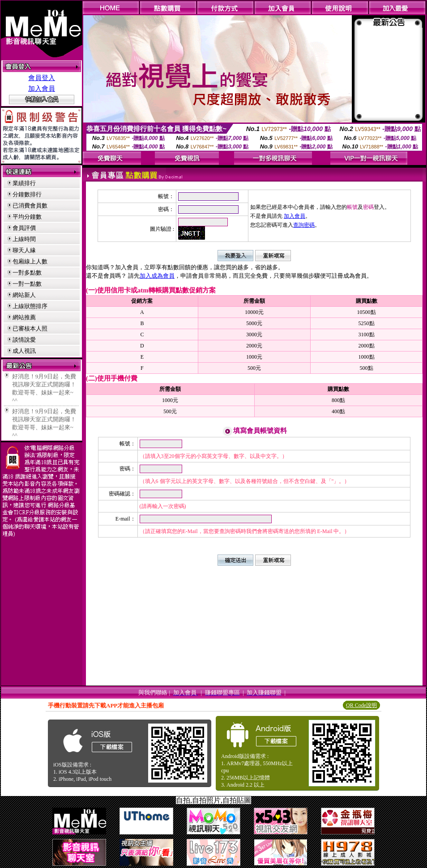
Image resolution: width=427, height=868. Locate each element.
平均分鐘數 (27, 217)
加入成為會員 (157, 276)
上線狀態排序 (30, 306)
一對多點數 (27, 273)
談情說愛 (24, 340)
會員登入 (42, 78)
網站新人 (24, 295)
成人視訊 (24, 351)
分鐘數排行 (27, 194)
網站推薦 (24, 317)
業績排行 (24, 183)
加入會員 (42, 89)
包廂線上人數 (30, 261)
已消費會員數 (30, 205)
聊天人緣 (24, 250)
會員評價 (24, 228)
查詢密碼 (304, 225)
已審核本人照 (30, 328)
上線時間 (24, 239)
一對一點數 (27, 284)
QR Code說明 (361, 705)
